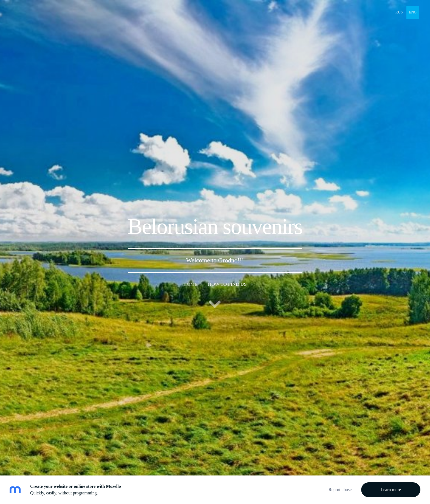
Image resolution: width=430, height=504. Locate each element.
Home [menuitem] (190, 284)
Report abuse (340, 490)
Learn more (391, 490)
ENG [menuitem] (413, 12)
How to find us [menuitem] (227, 284)
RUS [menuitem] (399, 12)
